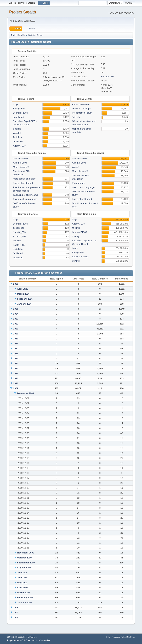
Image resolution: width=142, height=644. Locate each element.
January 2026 (24, 304)
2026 (16, 284)
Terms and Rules (119, 637)
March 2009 (23, 593)
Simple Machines (30, 637)
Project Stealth (22, 12)
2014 (16, 363)
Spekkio (17, 129)
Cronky (76, 236)
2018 (16, 344)
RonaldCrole (107, 77)
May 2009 (22, 583)
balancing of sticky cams (25, 195)
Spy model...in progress (25, 199)
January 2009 (24, 603)
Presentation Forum (82, 113)
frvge (16, 104)
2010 (16, 383)
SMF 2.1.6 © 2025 (15, 637)
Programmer (78, 183)
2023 (16, 319)
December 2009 (26, 393)
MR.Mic (17, 241)
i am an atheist (21, 158)
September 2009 (26, 563)
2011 (16, 378)
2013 (16, 368)
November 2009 (26, 553)
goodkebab (19, 117)
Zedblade (18, 137)
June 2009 (23, 578)
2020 (16, 334)
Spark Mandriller (80, 257)
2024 (16, 314)
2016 (16, 354)
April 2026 (22, 289)
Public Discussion (81, 104)
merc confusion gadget (25, 179)
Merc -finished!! (21, 167)
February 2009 (25, 598)
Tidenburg (18, 258)
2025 (16, 309)
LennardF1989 (21, 113)
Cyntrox (76, 261)
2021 (16, 329)
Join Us (76, 117)
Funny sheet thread (23, 183)
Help (108, 637)
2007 (16, 612)
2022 (16, 324)
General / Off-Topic (82, 108)
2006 (16, 617)
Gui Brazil (18, 141)
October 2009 (24, 558)
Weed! (75, 167)
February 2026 (25, 299)
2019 (16, 339)
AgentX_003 (19, 146)
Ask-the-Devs (20, 163)
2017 (16, 349)
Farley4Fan (19, 108)
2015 (16, 358)
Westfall (17, 133)
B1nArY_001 (20, 236)
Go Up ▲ (131, 637)
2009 (16, 388)
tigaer (75, 248)
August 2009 (24, 568)
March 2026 (23, 294)
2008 (16, 607)
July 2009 (22, 573)
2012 (16, 373)
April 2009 (22, 588)
